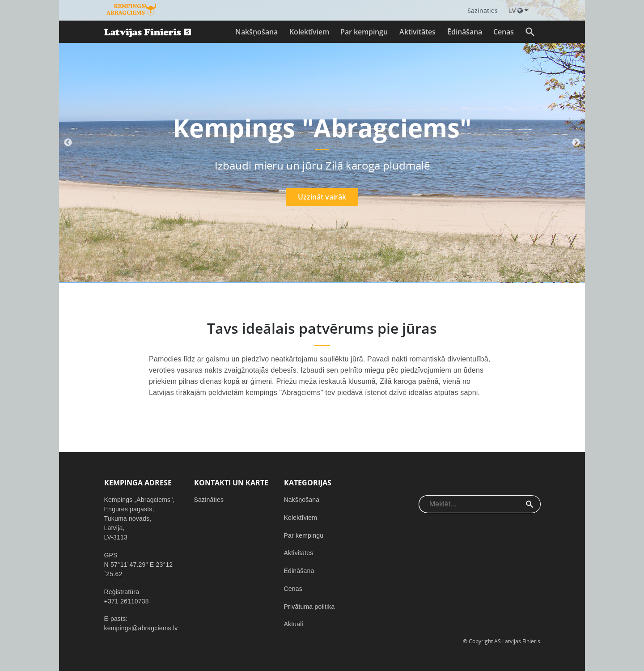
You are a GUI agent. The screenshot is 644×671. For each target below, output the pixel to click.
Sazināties (209, 500)
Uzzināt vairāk (322, 197)
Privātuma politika (309, 607)
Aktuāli (294, 624)
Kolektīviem (309, 32)
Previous (68, 143)
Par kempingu (364, 32)
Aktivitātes (417, 32)
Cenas (504, 32)
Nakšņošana (256, 32)
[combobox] (469, 504)
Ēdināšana (465, 32)
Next (576, 143)
